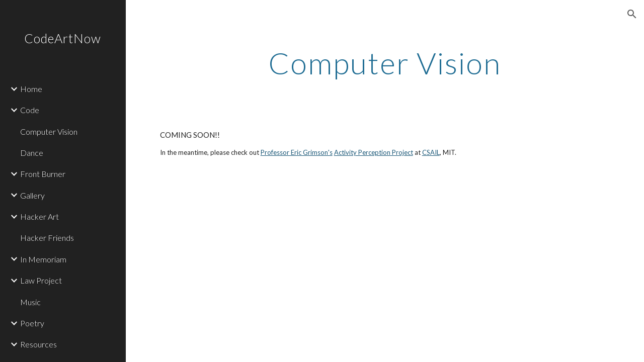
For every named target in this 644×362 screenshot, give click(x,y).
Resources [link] (38, 344)
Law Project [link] (41, 280)
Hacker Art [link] (39, 216)
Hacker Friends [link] (47, 238)
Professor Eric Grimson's (297, 152)
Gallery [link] (32, 195)
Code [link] (30, 110)
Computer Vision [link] (49, 131)
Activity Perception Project (374, 152)
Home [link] (31, 89)
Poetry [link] (32, 323)
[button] (632, 14)
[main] (385, 63)
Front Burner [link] (43, 174)
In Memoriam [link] (43, 259)
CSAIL (431, 152)
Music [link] (30, 302)
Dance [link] (32, 153)
